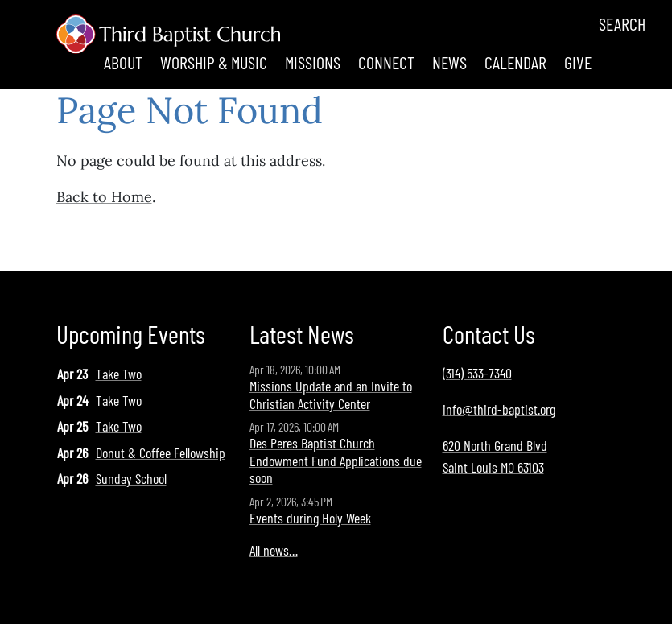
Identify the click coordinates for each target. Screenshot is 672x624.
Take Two (119, 374)
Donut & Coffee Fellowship (161, 453)
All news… (274, 550)
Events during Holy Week (310, 518)
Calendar (515, 62)
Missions (313, 62)
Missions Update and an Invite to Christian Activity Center (331, 395)
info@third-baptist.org (499, 409)
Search (622, 23)
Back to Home (104, 197)
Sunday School (131, 478)
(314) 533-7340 (477, 373)
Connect (386, 62)
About (123, 62)
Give (578, 62)
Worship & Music (214, 62)
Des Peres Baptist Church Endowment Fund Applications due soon (336, 460)
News (449, 62)
